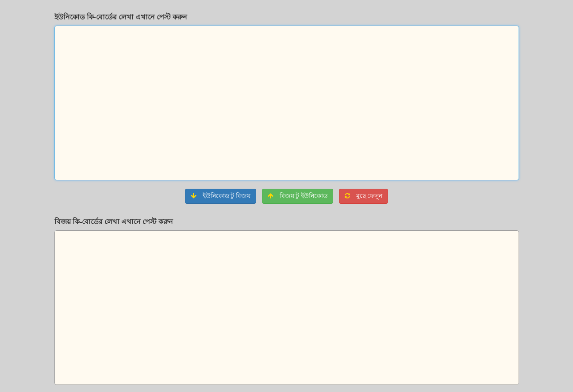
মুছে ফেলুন (363, 196)
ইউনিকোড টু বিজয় (221, 196)
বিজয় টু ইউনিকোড (298, 196)
